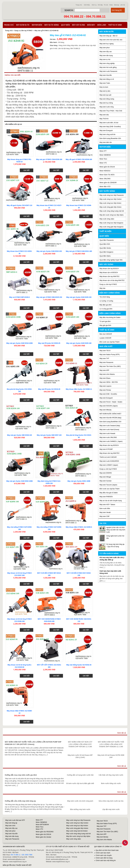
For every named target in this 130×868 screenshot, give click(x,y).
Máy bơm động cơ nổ (107, 79)
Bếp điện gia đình (105, 305)
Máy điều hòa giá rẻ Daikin (109, 493)
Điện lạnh (102, 25)
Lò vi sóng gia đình (106, 309)
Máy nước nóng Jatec (107, 219)
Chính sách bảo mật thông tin (106, 860)
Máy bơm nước (23, 25)
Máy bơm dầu (104, 115)
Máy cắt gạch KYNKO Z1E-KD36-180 (79, 159)
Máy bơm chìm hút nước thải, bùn (111, 40)
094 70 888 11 (15, 855)
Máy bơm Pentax (105, 390)
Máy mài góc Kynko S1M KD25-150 (79, 297)
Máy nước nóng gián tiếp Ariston (111, 207)
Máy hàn (102, 288)
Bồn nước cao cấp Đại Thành (109, 342)
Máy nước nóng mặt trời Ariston (77, 831)
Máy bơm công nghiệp (107, 63)
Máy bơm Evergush (106, 131)
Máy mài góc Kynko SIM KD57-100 (49, 435)
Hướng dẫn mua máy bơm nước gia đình (21, 775)
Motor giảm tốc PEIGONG (45, 832)
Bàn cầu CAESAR (106, 334)
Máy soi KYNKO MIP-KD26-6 (19, 297)
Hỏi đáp (100, 5)
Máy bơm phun (105, 48)
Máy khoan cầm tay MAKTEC (110, 276)
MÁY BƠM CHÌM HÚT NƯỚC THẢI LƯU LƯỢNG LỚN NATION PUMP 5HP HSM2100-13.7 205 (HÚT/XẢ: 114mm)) (33, 743)
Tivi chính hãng (105, 297)
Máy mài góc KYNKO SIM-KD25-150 (49, 297)
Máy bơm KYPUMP (106, 449)
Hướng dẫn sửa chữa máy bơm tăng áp (20, 801)
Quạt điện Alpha (105, 256)
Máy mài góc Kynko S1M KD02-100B (19, 481)
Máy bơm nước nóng (107, 107)
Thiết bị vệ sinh (115, 25)
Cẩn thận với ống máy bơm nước (111, 775)
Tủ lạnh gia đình (105, 321)
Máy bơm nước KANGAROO (109, 461)
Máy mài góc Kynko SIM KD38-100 (19, 435)
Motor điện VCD (105, 187)
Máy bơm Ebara (105, 378)
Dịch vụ (94, 5)
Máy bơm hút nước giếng (108, 67)
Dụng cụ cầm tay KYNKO (23, 31)
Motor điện (37, 25)
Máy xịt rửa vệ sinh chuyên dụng (111, 501)
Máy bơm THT (104, 358)
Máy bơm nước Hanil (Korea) (109, 430)
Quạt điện (65, 25)
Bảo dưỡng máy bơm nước (80, 809)
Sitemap (117, 5)
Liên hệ (123, 5)
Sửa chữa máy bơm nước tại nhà (111, 801)
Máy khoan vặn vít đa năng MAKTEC (112, 280)
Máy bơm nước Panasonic (108, 71)
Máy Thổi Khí (104, 119)
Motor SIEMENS (105, 155)
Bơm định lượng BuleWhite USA (110, 422)
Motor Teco (103, 159)
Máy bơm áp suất (105, 95)
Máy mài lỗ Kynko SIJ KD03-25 (49, 343)
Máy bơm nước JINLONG (108, 437)
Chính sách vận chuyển (104, 855)
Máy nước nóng (52, 25)
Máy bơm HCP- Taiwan (107, 505)
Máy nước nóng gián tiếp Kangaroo (111, 227)
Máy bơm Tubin (105, 83)
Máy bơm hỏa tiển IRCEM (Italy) (110, 418)
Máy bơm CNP (104, 516)
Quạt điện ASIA (105, 244)
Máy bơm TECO (105, 351)
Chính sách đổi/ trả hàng (104, 858)
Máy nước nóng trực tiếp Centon (111, 199)
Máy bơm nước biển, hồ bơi (109, 123)
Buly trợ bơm (104, 87)
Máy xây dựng (79, 25)
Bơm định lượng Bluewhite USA (110, 138)
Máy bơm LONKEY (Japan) (109, 465)
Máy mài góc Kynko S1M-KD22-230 (49, 251)
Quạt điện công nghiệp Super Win (111, 260)
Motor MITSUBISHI (42, 825)
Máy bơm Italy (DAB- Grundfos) (110, 127)
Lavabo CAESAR (105, 338)
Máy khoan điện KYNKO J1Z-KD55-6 (79, 527)
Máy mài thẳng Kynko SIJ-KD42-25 (79, 665)
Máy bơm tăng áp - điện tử (108, 36)
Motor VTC (103, 163)
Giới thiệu (87, 5)
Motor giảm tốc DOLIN (107, 167)
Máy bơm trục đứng (106, 103)
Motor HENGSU (105, 171)
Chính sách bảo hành (103, 853)
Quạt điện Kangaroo (106, 252)
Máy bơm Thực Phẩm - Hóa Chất (111, 111)
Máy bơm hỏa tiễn (106, 75)
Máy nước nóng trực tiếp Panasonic (112, 195)
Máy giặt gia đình (105, 325)
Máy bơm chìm (10, 826)
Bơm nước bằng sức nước (111, 783)
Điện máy (91, 25)
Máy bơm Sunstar (105, 481)
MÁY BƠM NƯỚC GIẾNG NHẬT (110, 414)
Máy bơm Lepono (105, 386)
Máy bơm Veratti (105, 512)
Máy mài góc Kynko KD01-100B (79, 481)
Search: (69, 10)
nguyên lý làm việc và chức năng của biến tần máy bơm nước (116, 530)
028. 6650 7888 (27, 855)
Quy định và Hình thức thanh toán (107, 850)
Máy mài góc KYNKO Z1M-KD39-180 (49, 159)
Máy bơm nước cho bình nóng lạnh (80, 801)
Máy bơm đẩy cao (106, 52)
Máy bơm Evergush (106, 398)
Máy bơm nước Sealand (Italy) (110, 426)
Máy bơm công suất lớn (107, 134)
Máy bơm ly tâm (105, 91)
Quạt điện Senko (105, 248)
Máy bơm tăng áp (11, 823)
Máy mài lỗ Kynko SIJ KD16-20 (49, 389)
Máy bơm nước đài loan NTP (15, 820)
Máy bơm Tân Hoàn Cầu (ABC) (110, 366)
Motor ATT (103, 151)
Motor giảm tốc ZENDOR (108, 183)
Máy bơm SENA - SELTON (109, 382)
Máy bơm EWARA (106, 473)
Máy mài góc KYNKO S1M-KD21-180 (79, 251)
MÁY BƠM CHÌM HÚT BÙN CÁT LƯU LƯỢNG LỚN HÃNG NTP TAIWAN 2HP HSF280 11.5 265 (80, 744)
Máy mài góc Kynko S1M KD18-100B (19, 343)
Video (111, 5)
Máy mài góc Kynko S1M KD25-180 (79, 343)
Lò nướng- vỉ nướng (106, 301)
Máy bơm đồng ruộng (107, 99)
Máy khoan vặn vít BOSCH (109, 273)
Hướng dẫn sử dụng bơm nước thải (80, 775)
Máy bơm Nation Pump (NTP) (110, 355)
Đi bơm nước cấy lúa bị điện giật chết (80, 783)
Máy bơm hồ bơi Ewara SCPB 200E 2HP (111, 756)
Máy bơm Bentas (102, 837)
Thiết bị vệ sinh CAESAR (108, 457)
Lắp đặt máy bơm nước (111, 809)
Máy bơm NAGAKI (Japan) (109, 406)
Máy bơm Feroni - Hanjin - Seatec (111, 402)
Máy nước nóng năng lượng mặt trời (112, 211)
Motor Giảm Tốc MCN (107, 175)
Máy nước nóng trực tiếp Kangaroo (111, 223)
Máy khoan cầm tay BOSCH (109, 269)
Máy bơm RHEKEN (106, 497)
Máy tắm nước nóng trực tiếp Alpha (111, 215)
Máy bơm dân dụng (106, 56)
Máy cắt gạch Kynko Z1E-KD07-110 (19, 205)
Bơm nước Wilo (105, 508)
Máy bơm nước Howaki (107, 433)
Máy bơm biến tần (106, 142)
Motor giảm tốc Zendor (43, 837)
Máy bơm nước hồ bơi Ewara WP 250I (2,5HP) (80, 756)
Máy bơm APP (104, 370)
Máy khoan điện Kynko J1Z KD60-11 (79, 389)
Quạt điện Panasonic (107, 240)
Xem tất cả (122, 733)
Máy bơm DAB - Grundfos (108, 394)
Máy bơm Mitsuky (105, 410)
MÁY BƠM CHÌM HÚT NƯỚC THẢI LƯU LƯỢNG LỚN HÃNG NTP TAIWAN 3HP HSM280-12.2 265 (111, 744)
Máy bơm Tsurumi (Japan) (108, 485)
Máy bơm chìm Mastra (107, 374)
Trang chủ (79, 5)
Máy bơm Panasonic (106, 362)
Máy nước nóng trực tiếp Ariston (110, 203)
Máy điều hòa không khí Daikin (110, 317)
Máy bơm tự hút (105, 59)
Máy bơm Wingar (105, 477)
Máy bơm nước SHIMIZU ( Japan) (111, 441)
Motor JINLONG (105, 179)
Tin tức (106, 5)
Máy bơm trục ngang (107, 44)
